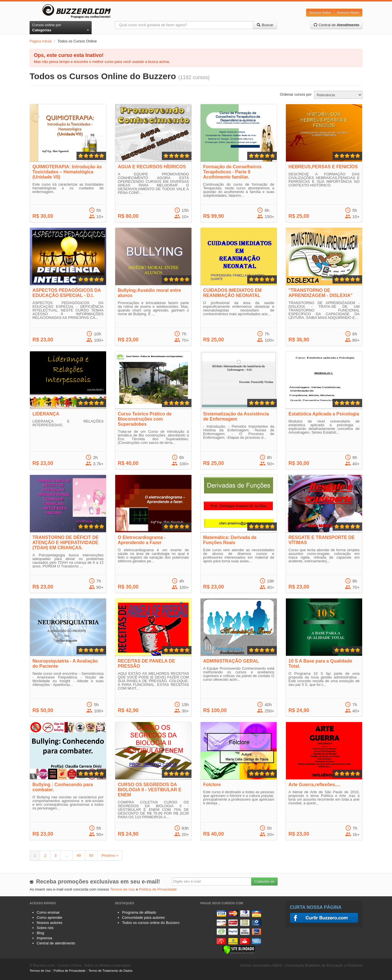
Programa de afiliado (139, 912)
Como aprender (49, 918)
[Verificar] (239, 949)
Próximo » (110, 855)
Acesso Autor (320, 12)
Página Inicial (41, 41)
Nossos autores (49, 923)
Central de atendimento (56, 943)
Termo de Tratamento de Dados (111, 971)
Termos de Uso (122, 889)
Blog (40, 933)
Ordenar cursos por (296, 94)
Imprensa (44, 938)
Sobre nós (45, 928)
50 (91, 855)
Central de (336, 25)
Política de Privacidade (158, 889)
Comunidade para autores (143, 918)
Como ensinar (48, 912)
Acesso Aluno (348, 12)
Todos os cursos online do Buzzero (151, 923)
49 (79, 855)
